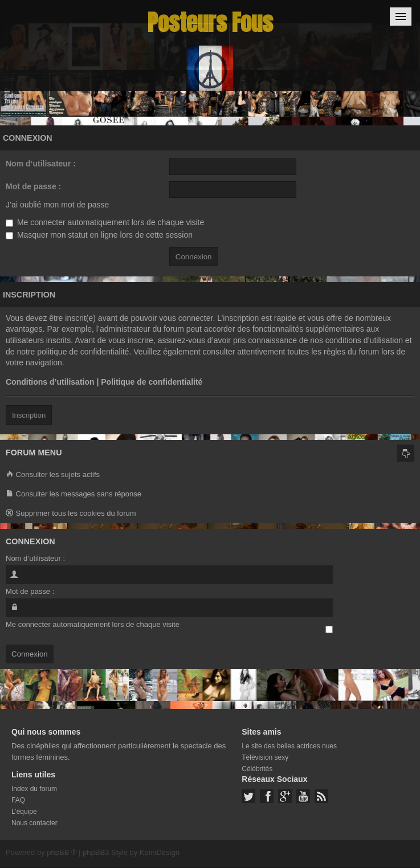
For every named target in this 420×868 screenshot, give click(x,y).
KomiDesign (160, 852)
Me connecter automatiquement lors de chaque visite (105, 222)
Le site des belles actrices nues (289, 746)
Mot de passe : (33, 186)
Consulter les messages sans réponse (74, 494)
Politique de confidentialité (152, 382)
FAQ (18, 800)
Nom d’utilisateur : (41, 164)
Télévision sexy (265, 757)
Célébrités (257, 769)
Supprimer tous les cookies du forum (71, 514)
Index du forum (34, 789)
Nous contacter (34, 823)
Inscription (29, 415)
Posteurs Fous (210, 23)
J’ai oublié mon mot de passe (57, 205)
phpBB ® (62, 852)
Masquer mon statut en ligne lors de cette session (99, 235)
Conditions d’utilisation (50, 382)
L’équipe (24, 812)
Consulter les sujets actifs (53, 475)
